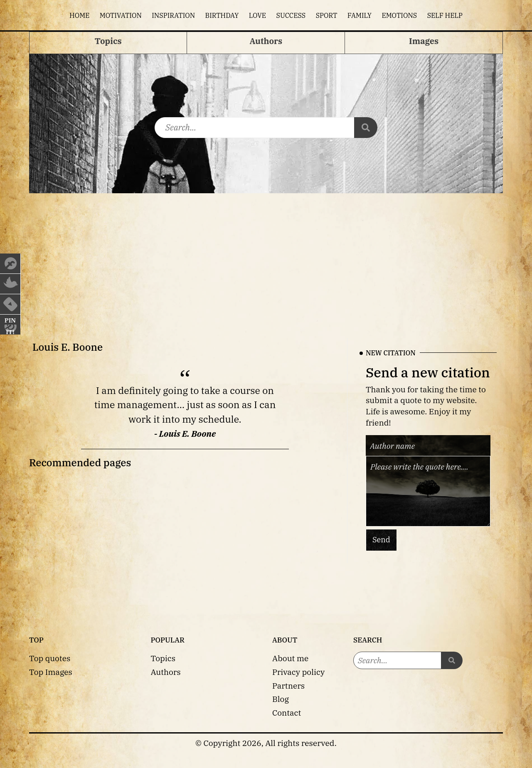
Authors (166, 672)
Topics (163, 658)
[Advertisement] (266, 256)
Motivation (121, 15)
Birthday (222, 15)
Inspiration (173, 15)
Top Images (51, 672)
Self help (445, 15)
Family (360, 15)
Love (257, 15)
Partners (288, 686)
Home (79, 15)
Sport (327, 15)
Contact (287, 713)
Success (291, 15)
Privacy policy (298, 672)
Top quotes (50, 658)
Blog (281, 699)
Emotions (399, 15)
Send (381, 540)
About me (290, 658)
